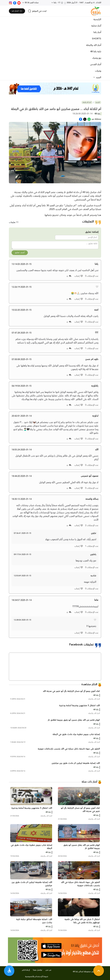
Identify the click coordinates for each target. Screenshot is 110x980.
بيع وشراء (97, 58)
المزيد (98, 77)
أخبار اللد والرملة (94, 45)
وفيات (98, 71)
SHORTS (97, 39)
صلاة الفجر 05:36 (31, 3)
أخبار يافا (97, 32)
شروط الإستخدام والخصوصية (37, 977)
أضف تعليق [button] (20, 253)
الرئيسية (97, 19)
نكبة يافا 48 (96, 52)
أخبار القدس (96, 64)
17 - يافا (58, 3)
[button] (79, 276)
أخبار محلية (96, 26)
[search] (37, 11)
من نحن (48, 970)
